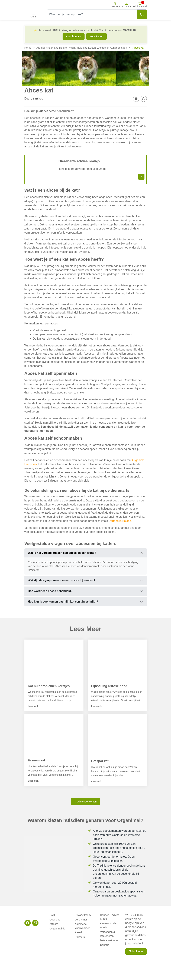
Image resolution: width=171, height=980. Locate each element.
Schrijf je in (136, 951)
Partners (80, 934)
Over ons (55, 919)
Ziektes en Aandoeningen (112, 48)
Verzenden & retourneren (108, 932)
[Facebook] (28, 923)
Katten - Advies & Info (110, 925)
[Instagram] (35, 923)
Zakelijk (79, 930)
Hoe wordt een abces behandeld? (50, 591)
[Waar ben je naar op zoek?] (92, 14)
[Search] (142, 14)
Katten (92, 48)
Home (28, 48)
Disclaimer (81, 919)
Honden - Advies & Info (110, 917)
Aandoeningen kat (47, 48)
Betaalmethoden (110, 938)
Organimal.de (57, 927)
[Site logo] (44, 5)
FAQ (52, 915)
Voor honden (74, 36)
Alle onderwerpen (85, 802)
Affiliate (54, 922)
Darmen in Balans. (120, 521)
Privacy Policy (83, 915)
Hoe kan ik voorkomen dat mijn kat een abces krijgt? (63, 602)
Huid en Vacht (67, 48)
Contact (105, 942)
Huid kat (82, 48)
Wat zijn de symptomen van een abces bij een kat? (62, 580)
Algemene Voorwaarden (83, 925)
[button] (126, 5)
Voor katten (96, 36)
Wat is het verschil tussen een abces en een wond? (62, 553)
